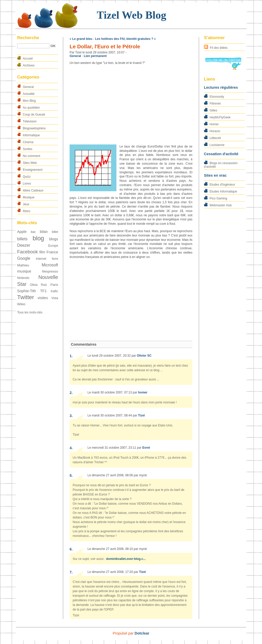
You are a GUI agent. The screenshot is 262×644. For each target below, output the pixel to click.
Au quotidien (31, 108)
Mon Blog (29, 101)
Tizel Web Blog (131, 15)
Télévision (30, 121)
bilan (44, 232)
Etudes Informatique (223, 191)
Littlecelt (215, 138)
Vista (55, 298)
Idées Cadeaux (33, 190)
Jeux (26, 204)
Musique (29, 197)
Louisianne (217, 145)
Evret (146, 448)
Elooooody (217, 97)
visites (43, 298)
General (28, 87)
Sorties (28, 149)
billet (55, 232)
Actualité (29, 94)
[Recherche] (33, 46)
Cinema (28, 142)
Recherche (28, 38)
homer (143, 392)
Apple (22, 232)
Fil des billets (219, 48)
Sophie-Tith (27, 291)
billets (22, 239)
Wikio (21, 304)
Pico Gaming (218, 198)
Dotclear (142, 633)
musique (24, 271)
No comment (31, 156)
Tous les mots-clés (30, 312)
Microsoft (50, 265)
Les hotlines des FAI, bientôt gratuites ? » (125, 39)
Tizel (141, 415)
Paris (54, 285)
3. (71, 416)
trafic (54, 291)
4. (71, 448)
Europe (53, 246)
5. (71, 476)
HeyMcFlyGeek (220, 117)
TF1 (43, 291)
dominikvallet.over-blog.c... (126, 559)
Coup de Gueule (34, 115)
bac (33, 232)
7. (71, 572)
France (52, 252)
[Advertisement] (131, 105)
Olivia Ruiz (39, 285)
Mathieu (23, 265)
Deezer (24, 245)
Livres (27, 184)
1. (71, 356)
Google (24, 258)
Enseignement (33, 170)
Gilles (213, 110)
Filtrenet (215, 104)
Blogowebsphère (34, 128)
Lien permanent (95, 56)
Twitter (26, 297)
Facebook (28, 252)
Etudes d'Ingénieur (222, 185)
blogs (54, 239)
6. (71, 549)
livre (55, 259)
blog (38, 238)
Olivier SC (144, 356)
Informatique (31, 135)
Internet (41, 259)
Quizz (27, 177)
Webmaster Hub (221, 205)
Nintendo (23, 278)
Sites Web (30, 163)
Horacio (215, 131)
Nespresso (50, 271)
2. (71, 393)
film (42, 252)
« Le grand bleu (81, 39)
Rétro (26, 211)
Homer (214, 124)
